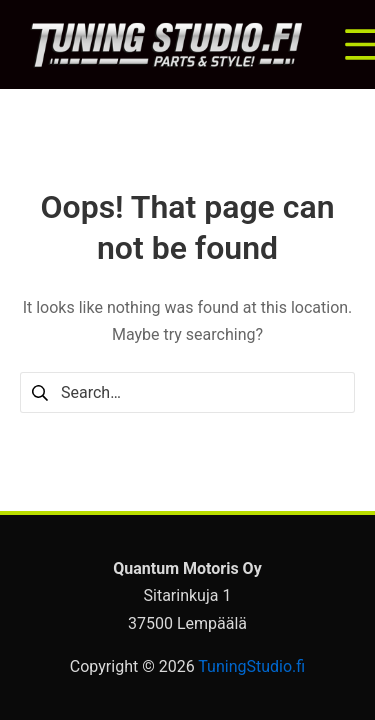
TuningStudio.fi (251, 666)
